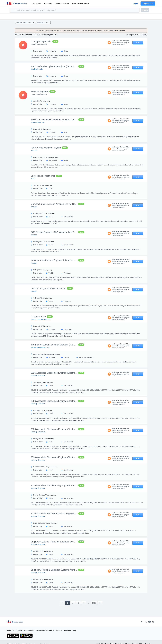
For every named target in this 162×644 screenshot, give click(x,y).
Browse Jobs (29, 630)
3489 (94, 603)
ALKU (33, 178)
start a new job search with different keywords (109, 31)
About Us (10, 630)
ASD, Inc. (34, 150)
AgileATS (59, 630)
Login (136, 3)
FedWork (67, 630)
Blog (74, 630)
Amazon (34, 207)
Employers (48, 3)
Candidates (36, 3)
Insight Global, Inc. (38, 122)
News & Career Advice (80, 3)
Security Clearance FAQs (45, 630)
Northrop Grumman (38, 375)
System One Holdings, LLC (41, 319)
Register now (148, 3)
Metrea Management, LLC (40, 347)
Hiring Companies (62, 3)
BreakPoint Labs (37, 69)
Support (19, 630)
